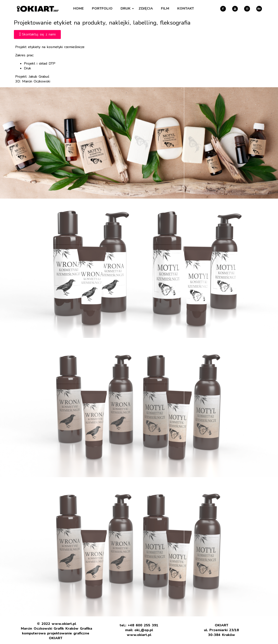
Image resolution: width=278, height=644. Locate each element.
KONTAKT (186, 8)
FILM (165, 8)
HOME (79, 8)
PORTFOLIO (102, 8)
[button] (37, 34)
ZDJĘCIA (146, 8)
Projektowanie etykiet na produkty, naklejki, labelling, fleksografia (102, 23)
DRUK (126, 8)
